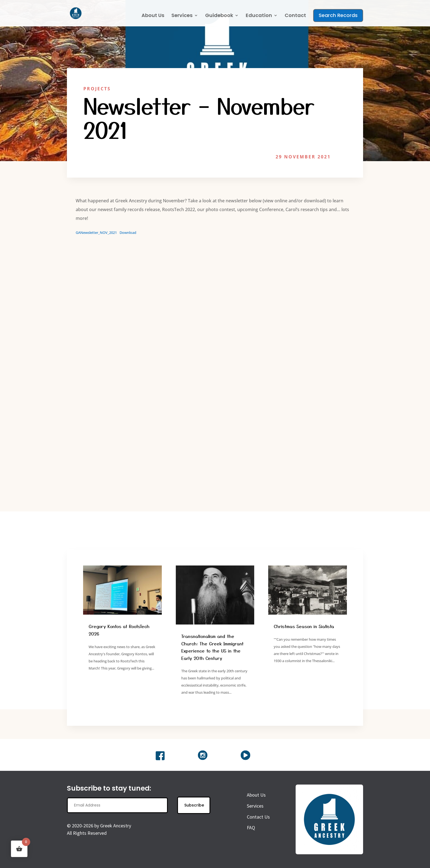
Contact (295, 16)
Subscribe (194, 805)
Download (128, 233)
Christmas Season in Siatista (304, 626)
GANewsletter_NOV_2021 (96, 233)
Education (259, 16)
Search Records (338, 15)
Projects (97, 89)
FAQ (251, 828)
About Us (153, 16)
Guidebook (219, 16)
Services (182, 16)
